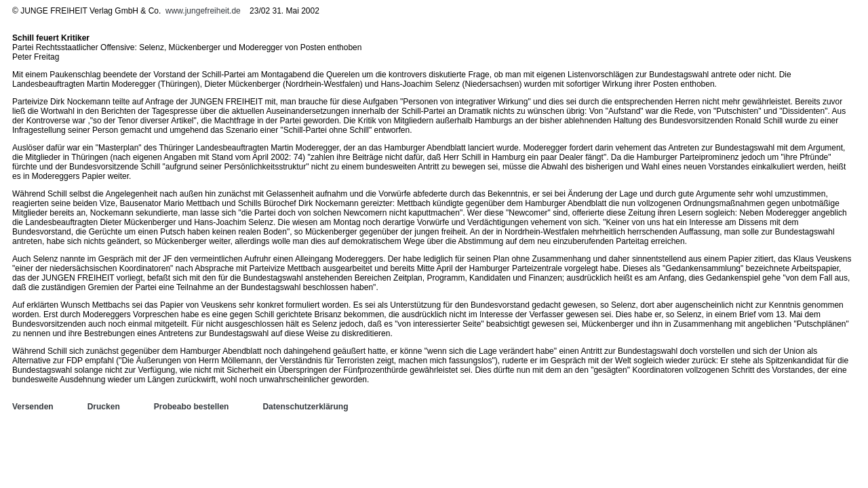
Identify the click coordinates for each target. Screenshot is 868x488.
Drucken (104, 407)
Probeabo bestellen (192, 407)
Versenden (33, 407)
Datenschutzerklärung (305, 407)
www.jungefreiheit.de (203, 11)
